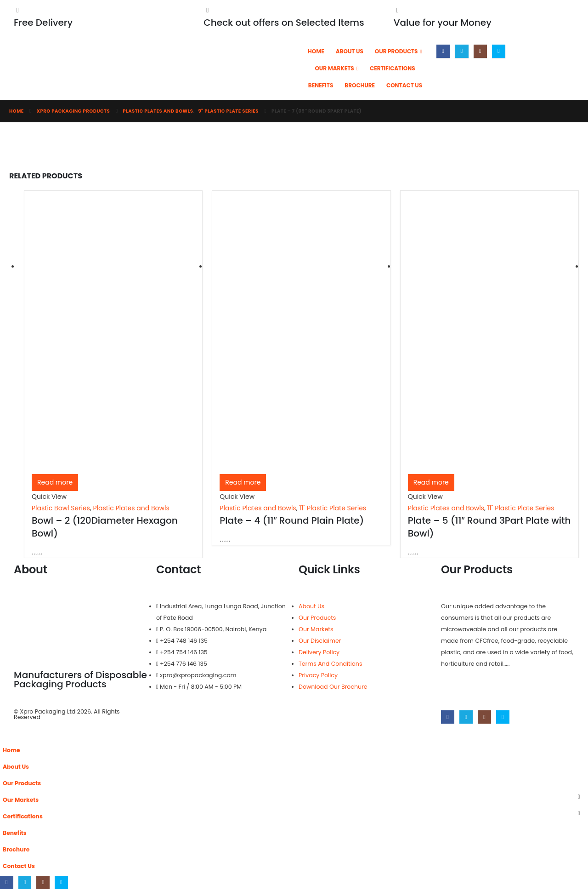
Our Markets (334, 68)
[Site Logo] (177, 71)
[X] (461, 51)
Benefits (321, 85)
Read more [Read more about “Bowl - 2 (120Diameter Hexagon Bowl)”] (55, 482)
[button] (6, 736)
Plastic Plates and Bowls (131, 508)
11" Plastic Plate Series (333, 508)
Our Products (396, 51)
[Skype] (499, 51)
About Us (350, 51)
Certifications (393, 68)
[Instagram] (480, 51)
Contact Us (404, 85)
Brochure (360, 85)
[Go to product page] (113, 336)
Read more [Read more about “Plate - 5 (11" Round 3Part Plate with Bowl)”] (431, 482)
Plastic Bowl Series (61, 508)
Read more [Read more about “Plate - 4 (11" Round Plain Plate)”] (243, 482)
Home (316, 51)
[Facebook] (443, 51)
